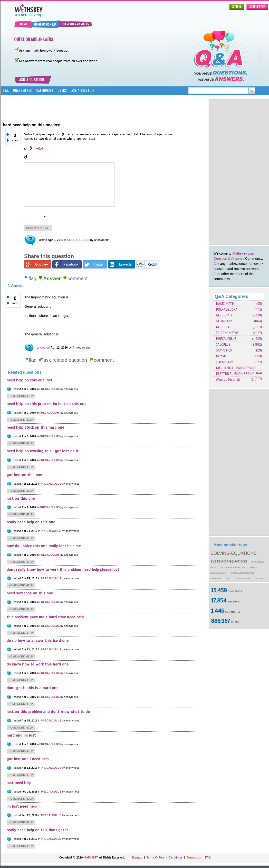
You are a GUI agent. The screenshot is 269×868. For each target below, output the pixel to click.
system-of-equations (229, 562)
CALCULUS (223, 345)
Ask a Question (83, 90)
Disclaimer (175, 857)
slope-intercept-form (233, 568)
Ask (216, 264)
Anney (77, 348)
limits (228, 579)
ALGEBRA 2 (224, 327)
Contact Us (194, 857)
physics (254, 568)
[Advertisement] (232, 172)
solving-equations (234, 553)
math (213, 568)
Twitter (93, 264)
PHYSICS (222, 356)
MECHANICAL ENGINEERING (236, 368)
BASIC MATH (225, 304)
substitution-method (243, 579)
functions (258, 562)
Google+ (36, 264)
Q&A (6, 90)
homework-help (218, 573)
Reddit (147, 264)
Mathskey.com (243, 253)
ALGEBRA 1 (224, 315)
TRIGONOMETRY (227, 333)
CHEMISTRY (224, 362)
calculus (260, 579)
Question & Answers (229, 259)
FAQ (208, 857)
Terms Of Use (155, 857)
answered (43, 348)
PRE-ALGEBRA (227, 309)
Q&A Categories (231, 296)
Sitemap (137, 857)
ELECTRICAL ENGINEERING (235, 374)
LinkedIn (120, 264)
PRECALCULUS (226, 339)
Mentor (86, 348)
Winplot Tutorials (228, 380)
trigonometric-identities (243, 573)
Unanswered (23, 90)
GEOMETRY (224, 321)
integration (216, 578)
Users (62, 90)
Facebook (65, 264)
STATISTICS (224, 350)
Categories (45, 90)
